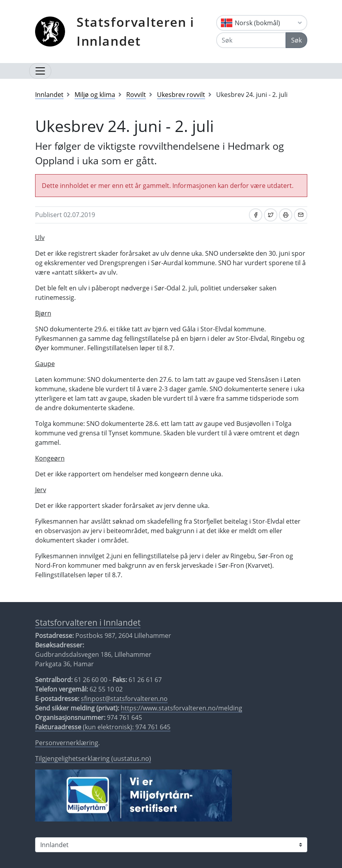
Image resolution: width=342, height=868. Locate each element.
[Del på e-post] (301, 215)
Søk (296, 40)
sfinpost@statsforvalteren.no (124, 699)
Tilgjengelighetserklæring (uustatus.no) (93, 758)
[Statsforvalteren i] (171, 845)
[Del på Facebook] (256, 215)
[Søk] (251, 40)
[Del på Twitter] (271, 215)
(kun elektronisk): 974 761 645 (103, 727)
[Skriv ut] (286, 215)
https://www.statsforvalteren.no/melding (181, 708)
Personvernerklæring (67, 743)
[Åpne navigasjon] (40, 71)
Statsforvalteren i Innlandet (135, 31)
